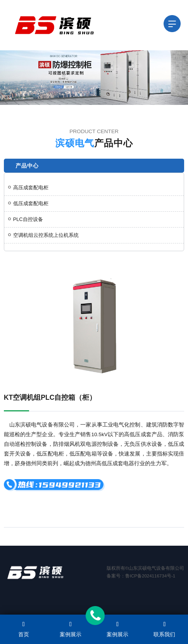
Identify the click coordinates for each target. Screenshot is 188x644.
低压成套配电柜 (28, 203)
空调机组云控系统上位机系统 (43, 235)
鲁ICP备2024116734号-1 (150, 576)
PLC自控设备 (26, 219)
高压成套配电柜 (28, 188)
